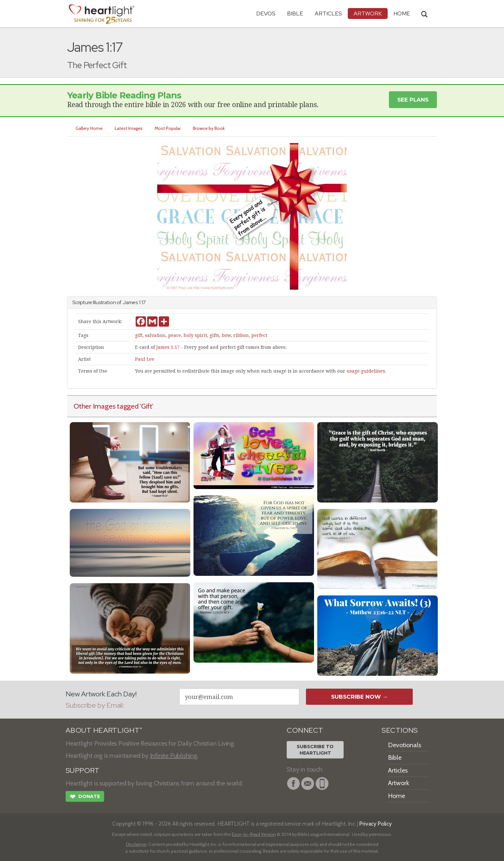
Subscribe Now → (360, 697)
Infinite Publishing (174, 756)
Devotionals (405, 745)
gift (139, 335)
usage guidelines (366, 371)
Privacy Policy (376, 824)
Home (396, 796)
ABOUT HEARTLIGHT (104, 730)
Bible (295, 13)
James (130, 302)
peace (175, 335)
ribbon (241, 335)
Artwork (368, 13)
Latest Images (129, 128)
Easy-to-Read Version (254, 834)
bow (226, 335)
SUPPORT (82, 770)
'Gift (146, 406)
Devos (266, 13)
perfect (259, 335)
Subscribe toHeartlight (315, 750)
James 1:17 (168, 347)
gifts (214, 335)
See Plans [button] (413, 100)
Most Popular (168, 128)
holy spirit (195, 335)
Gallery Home (89, 128)
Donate (85, 797)
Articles (328, 13)
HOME (402, 13)
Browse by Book (209, 128)
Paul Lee (145, 359)
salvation (155, 335)
